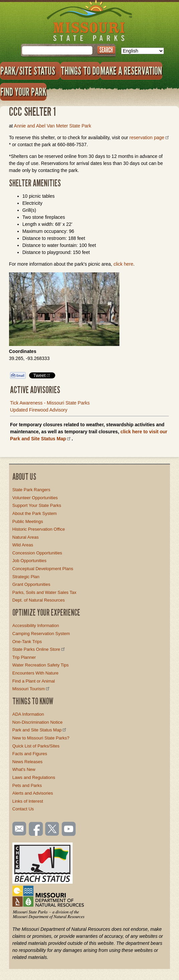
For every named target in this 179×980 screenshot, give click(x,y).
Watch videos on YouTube (69, 829)
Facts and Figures (30, 754)
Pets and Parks (27, 785)
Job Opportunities (29, 561)
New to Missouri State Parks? (41, 738)
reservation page (150, 138)
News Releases (27, 762)
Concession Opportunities (37, 553)
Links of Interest (28, 801)
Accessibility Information (36, 626)
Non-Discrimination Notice (37, 722)
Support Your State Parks (37, 505)
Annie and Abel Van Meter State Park (53, 126)
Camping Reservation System (41, 634)
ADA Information (28, 714)
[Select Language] (143, 51)
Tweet (42, 375)
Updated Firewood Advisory (39, 410)
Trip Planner (24, 657)
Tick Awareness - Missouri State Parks (50, 403)
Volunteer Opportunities (35, 498)
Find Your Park (23, 92)
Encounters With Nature (35, 673)
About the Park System (35, 513)
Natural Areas (26, 537)
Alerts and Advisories (33, 793)
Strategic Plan (26, 577)
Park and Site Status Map (40, 730)
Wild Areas (23, 545)
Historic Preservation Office (39, 529)
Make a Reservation (131, 71)
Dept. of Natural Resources (39, 600)
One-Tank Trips (27, 642)
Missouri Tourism (31, 689)
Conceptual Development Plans (43, 569)
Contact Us (23, 809)
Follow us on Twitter (52, 829)
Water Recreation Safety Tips (41, 665)
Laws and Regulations (34, 777)
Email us (18, 829)
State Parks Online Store (39, 649)
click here (123, 264)
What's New (24, 769)
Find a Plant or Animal (34, 681)
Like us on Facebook (36, 829)
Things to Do (80, 71)
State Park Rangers (31, 490)
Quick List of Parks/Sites (36, 746)
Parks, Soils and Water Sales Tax (44, 592)
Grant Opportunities (31, 584)
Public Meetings (28, 521)
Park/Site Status (30, 71)
